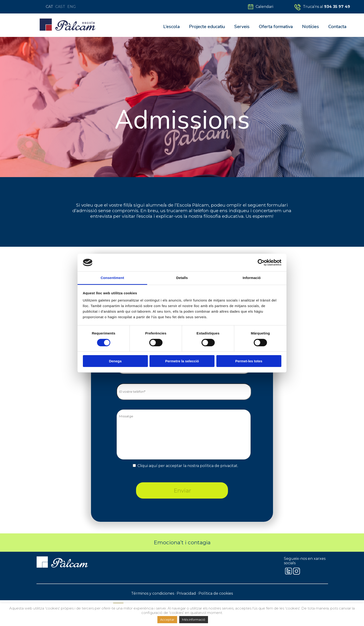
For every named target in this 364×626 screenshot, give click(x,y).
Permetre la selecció (182, 361)
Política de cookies (216, 593)
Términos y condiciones (153, 593)
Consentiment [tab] (112, 278)
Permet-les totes (249, 361)
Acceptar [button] (167, 620)
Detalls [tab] (182, 278)
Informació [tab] (252, 278)
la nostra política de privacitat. (211, 466)
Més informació (194, 620)
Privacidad (186, 593)
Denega (115, 361)
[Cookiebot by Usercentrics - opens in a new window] (261, 263)
